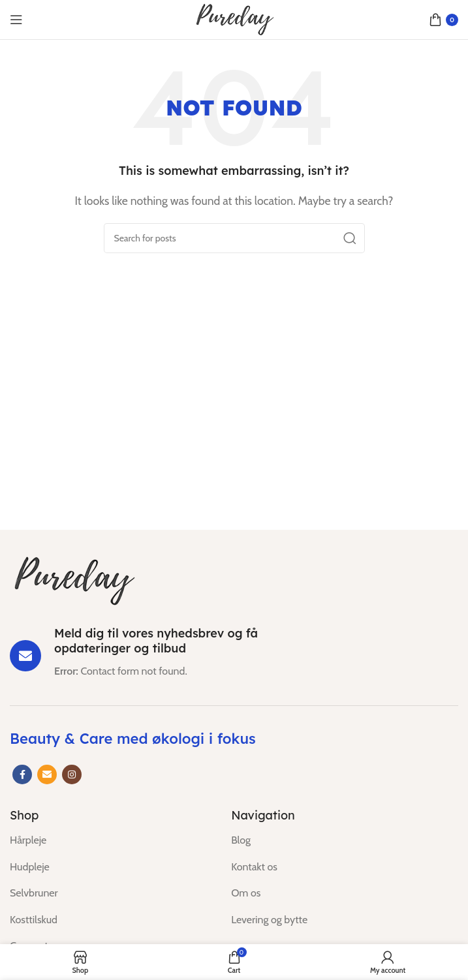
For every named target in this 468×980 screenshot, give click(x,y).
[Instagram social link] (72, 774)
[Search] (234, 238)
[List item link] (111, 840)
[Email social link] (47, 774)
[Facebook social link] (22, 774)
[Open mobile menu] (16, 20)
